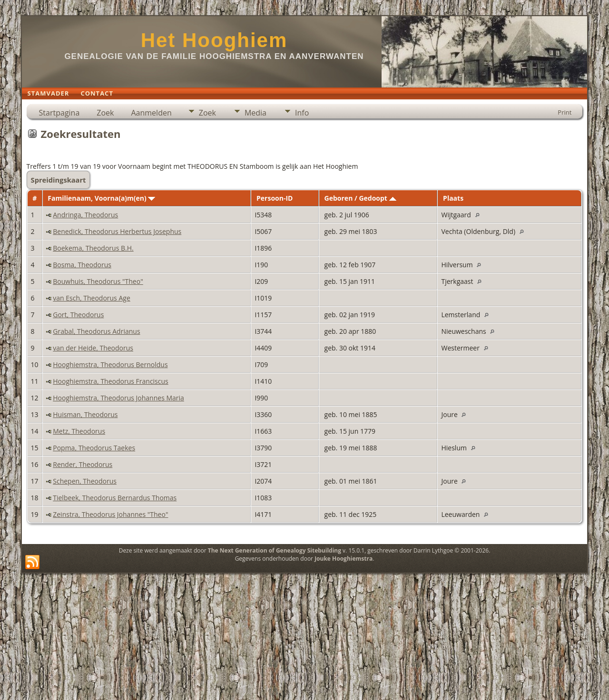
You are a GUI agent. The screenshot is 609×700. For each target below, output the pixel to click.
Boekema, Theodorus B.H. (93, 248)
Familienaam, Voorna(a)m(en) (101, 198)
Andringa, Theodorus (85, 215)
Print (565, 112)
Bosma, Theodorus (82, 265)
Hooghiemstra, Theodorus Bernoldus (110, 365)
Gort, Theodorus (78, 315)
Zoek (105, 113)
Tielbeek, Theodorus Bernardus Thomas (115, 498)
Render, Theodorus (83, 464)
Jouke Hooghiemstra (344, 559)
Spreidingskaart (59, 180)
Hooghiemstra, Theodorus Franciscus (111, 381)
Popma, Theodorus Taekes (94, 448)
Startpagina (59, 113)
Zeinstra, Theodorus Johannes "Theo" (110, 514)
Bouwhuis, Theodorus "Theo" (98, 281)
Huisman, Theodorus (85, 414)
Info (302, 113)
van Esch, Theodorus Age (92, 298)
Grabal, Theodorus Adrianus (96, 331)
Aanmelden (151, 113)
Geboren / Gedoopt (360, 198)
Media (255, 113)
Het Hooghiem (214, 40)
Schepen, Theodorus (85, 481)
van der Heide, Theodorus (93, 348)
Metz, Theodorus (79, 431)
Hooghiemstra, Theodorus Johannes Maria (118, 398)
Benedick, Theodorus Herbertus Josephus (117, 231)
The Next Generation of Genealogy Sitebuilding (275, 550)
